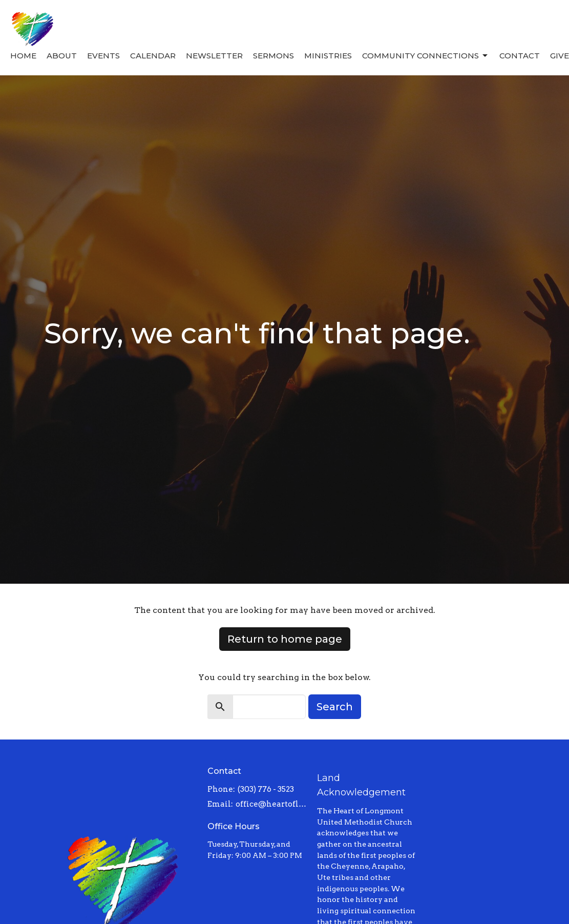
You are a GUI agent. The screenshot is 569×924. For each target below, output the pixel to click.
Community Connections (426, 56)
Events (103, 56)
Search (335, 707)
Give (560, 56)
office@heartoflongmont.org (271, 804)
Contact (520, 56)
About (62, 56)
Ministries (328, 56)
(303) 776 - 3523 (266, 789)
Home (23, 56)
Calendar (153, 56)
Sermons (273, 56)
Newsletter (214, 56)
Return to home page (285, 639)
